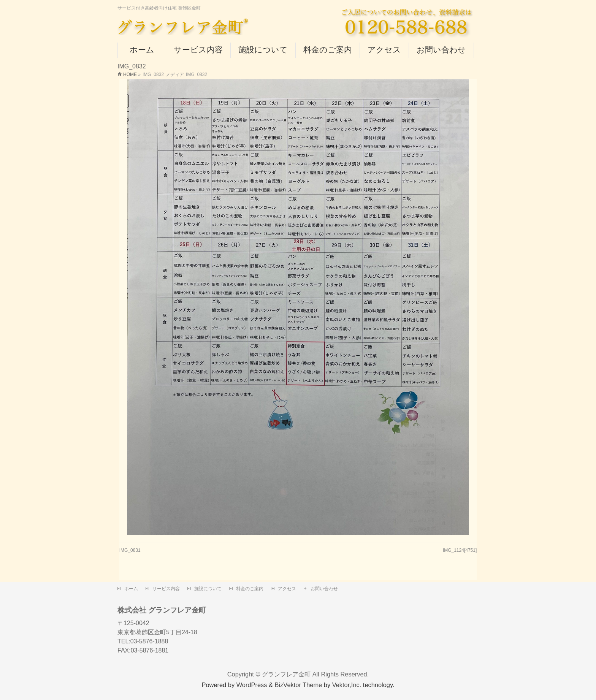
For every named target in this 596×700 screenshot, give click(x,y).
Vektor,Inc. (347, 683)
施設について (208, 587)
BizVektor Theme (299, 683)
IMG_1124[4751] (460, 550)
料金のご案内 (250, 587)
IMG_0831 (130, 550)
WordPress (252, 683)
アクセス (287, 587)
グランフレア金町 (286, 673)
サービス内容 (166, 587)
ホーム (131, 587)
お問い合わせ (324, 587)
